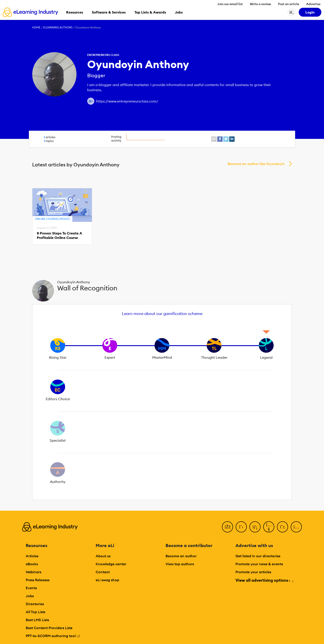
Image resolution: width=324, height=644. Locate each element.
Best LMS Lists (37, 620)
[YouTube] (269, 527)
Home (36, 27)
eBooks (32, 564)
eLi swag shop (107, 580)
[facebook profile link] (220, 139)
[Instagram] (296, 527)
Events (31, 588)
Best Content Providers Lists (49, 628)
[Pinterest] (283, 527)
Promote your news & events (259, 564)
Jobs (30, 596)
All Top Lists (36, 612)
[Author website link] (91, 101)
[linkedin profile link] (232, 139)
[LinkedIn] (255, 527)
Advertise (313, 4)
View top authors (180, 564)
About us (103, 556)
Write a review (260, 4)
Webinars (34, 572)
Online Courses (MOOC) (52, 219)
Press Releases (38, 580)
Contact (103, 572)
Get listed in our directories (258, 556)
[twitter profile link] (226, 139)
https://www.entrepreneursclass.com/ (127, 101)
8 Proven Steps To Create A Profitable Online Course (59, 235)
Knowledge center (111, 564)
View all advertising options (264, 580)
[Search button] (292, 12)
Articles (32, 556)
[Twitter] (241, 527)
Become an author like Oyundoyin (256, 164)
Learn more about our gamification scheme (162, 314)
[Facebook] (227, 527)
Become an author (181, 556)
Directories (35, 604)
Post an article (289, 4)
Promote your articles (253, 572)
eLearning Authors (58, 27)
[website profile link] (214, 139)
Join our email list (230, 4)
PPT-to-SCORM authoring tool (53, 636)
